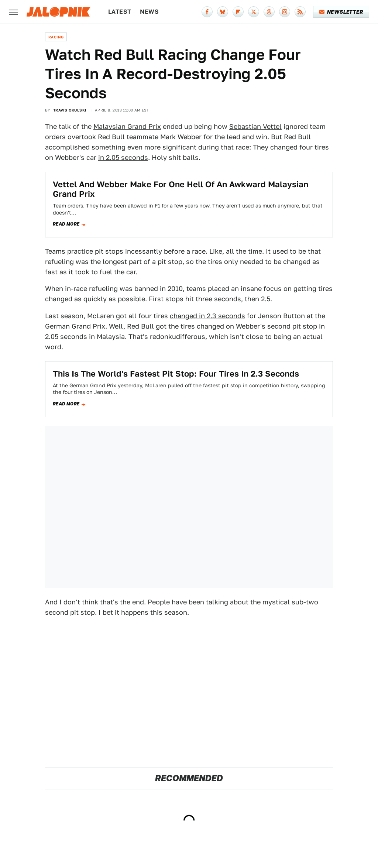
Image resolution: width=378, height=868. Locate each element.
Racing (56, 37)
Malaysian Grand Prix (127, 126)
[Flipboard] (238, 12)
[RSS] (300, 12)
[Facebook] (207, 12)
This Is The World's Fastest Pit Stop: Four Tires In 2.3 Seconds (176, 374)
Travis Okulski (70, 110)
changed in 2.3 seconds (207, 316)
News (149, 12)
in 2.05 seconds (123, 157)
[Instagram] (285, 12)
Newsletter (341, 12)
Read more (66, 224)
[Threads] (269, 12)
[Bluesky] (223, 12)
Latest (120, 12)
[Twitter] (254, 12)
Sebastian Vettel (255, 126)
